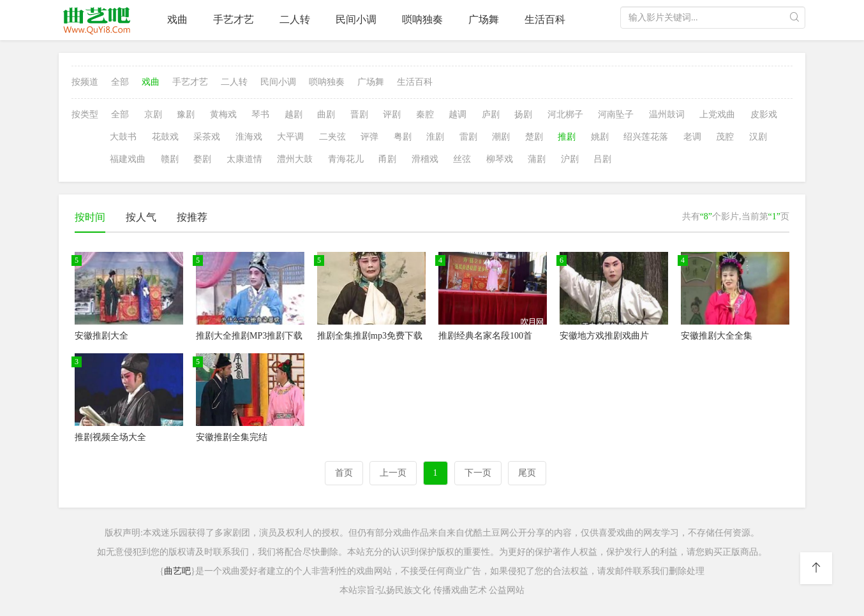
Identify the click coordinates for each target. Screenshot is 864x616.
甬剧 (387, 159)
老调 (692, 137)
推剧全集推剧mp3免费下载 (370, 336)
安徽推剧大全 (101, 336)
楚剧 (534, 137)
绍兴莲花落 (646, 137)
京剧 (153, 114)
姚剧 (600, 137)
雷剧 (468, 137)
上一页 (393, 473)
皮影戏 (764, 114)
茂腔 (725, 137)
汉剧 (758, 137)
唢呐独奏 (422, 19)
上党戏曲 (717, 114)
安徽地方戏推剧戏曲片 (604, 336)
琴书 (260, 114)
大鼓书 (123, 137)
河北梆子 (565, 114)
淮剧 (435, 137)
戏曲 (177, 19)
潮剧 (501, 137)
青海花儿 (346, 159)
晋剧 (359, 114)
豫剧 (186, 114)
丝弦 (462, 159)
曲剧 (326, 114)
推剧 (567, 137)
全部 (120, 82)
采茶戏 (207, 137)
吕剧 (602, 159)
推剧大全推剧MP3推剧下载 (249, 336)
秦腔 (425, 114)
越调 (458, 114)
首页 (344, 473)
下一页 (478, 473)
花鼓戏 (165, 137)
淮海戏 (249, 137)
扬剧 (523, 114)
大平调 (290, 137)
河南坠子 (616, 114)
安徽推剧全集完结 (232, 437)
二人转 (295, 19)
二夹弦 (332, 137)
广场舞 (484, 19)
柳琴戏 (500, 159)
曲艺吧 (177, 571)
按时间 (90, 217)
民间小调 (356, 19)
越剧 (294, 114)
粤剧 (403, 137)
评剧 (392, 114)
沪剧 (570, 159)
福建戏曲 (128, 159)
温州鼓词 (667, 114)
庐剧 (491, 114)
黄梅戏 (223, 114)
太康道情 (244, 159)
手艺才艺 (234, 19)
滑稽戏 (425, 159)
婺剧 (202, 159)
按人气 (141, 217)
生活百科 (545, 19)
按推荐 (192, 217)
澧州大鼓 (295, 159)
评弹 (369, 137)
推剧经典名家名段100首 (485, 336)
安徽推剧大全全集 (717, 336)
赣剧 (170, 159)
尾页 (527, 473)
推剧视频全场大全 (110, 437)
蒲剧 (537, 159)
